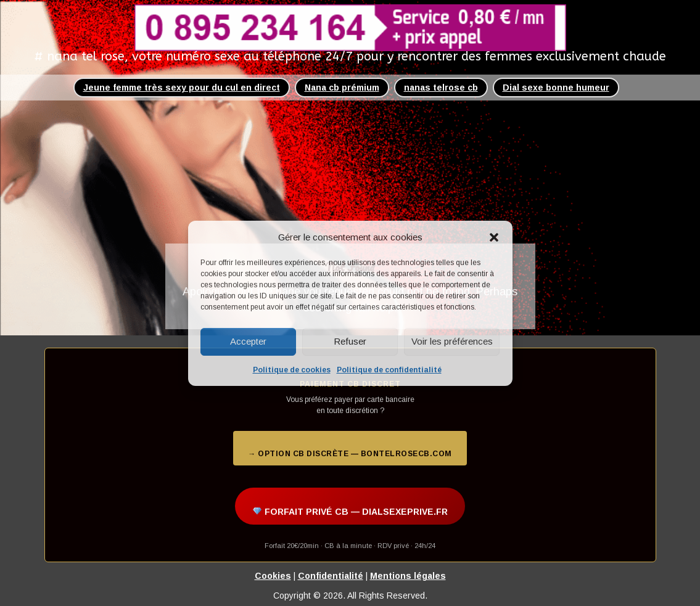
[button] (494, 237)
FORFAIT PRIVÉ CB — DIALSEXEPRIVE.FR (350, 512)
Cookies (273, 576)
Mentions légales (408, 576)
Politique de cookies (292, 370)
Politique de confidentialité (389, 370)
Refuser (350, 341)
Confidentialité (331, 576)
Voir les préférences (452, 341)
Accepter (248, 341)
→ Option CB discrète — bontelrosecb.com (350, 454)
